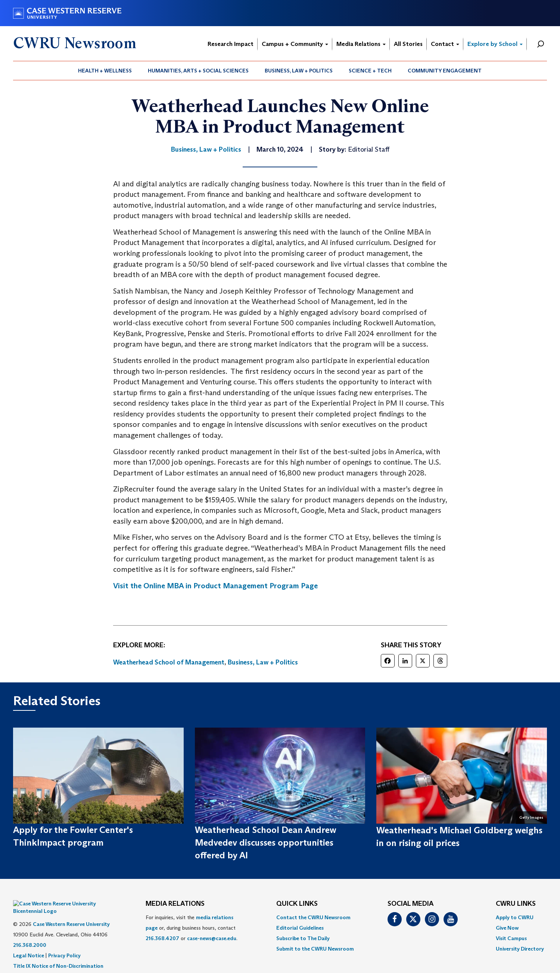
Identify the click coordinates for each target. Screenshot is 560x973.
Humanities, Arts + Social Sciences (198, 71)
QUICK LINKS (297, 904)
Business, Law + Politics (299, 71)
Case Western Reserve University (71, 913)
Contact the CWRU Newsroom (313, 917)
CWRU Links (516, 904)
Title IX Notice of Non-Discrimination (58, 955)
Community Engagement (445, 71)
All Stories (408, 44)
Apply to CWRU (515, 917)
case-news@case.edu (212, 938)
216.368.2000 (30, 934)
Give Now (507, 928)
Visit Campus (511, 938)
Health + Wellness (105, 71)
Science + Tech (370, 71)
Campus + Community (295, 44)
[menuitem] (105, 71)
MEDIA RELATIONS (175, 904)
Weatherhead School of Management (169, 662)
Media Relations (361, 44)
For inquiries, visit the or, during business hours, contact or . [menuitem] (192, 928)
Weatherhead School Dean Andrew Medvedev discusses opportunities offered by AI (266, 843)
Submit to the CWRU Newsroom (315, 949)
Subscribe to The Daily (303, 938)
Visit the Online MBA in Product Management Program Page (215, 586)
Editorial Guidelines (300, 928)
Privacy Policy (64, 944)
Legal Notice (29, 944)
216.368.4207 (162, 938)
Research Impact (231, 44)
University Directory (520, 949)
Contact (445, 44)
